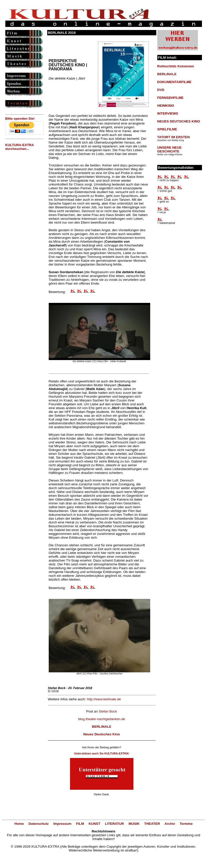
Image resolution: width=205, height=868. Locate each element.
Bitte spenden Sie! (20, 119)
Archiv (170, 824)
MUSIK (134, 824)
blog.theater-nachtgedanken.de (102, 719)
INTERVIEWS (168, 113)
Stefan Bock (108, 711)
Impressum (62, 824)
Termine (186, 824)
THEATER (152, 824)
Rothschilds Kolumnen (176, 66)
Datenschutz (38, 824)
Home (19, 824)
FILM (80, 824)
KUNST (94, 824)
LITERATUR (115, 824)
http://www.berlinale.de (104, 699)
